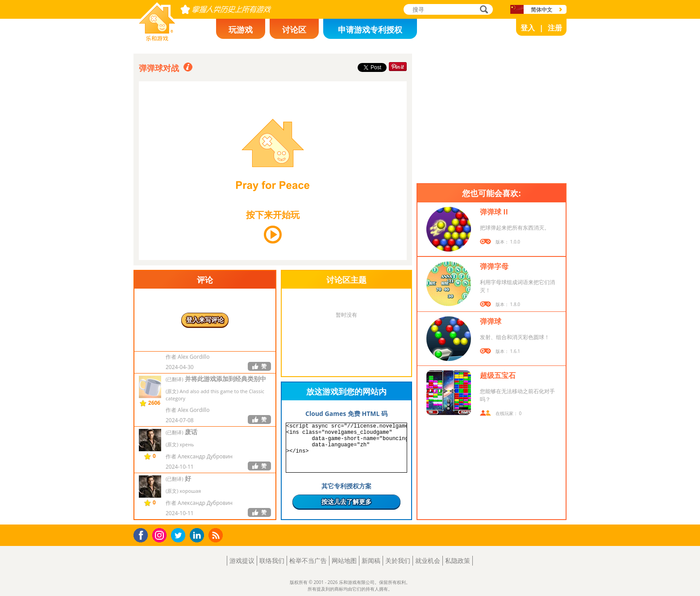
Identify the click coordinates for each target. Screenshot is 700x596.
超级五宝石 (498, 375)
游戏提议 (242, 560)
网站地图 (344, 560)
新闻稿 (371, 560)
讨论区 (294, 29)
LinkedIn (198, 535)
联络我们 (272, 560)
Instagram (161, 535)
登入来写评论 (205, 320)
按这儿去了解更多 (346, 502)
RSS (217, 535)
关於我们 (398, 560)
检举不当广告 (308, 560)
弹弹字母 (494, 266)
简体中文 (542, 10)
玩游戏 (241, 29)
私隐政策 (458, 560)
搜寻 (483, 10)
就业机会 (428, 560)
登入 (528, 28)
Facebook (143, 534)
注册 (555, 28)
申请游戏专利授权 (370, 29)
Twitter (180, 536)
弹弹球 (491, 321)
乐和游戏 (150, 38)
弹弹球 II (494, 212)
